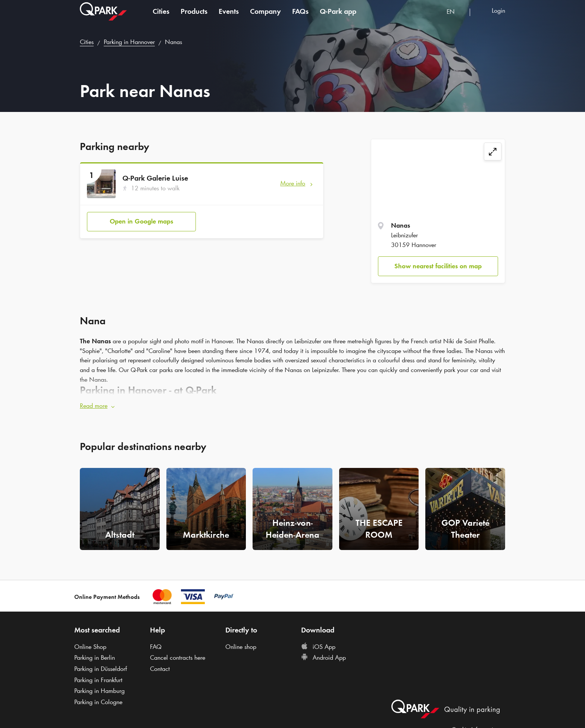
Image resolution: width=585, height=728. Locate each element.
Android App (323, 657)
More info (293, 183)
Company (265, 16)
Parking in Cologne (98, 702)
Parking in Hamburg (99, 691)
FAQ (156, 647)
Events (229, 16)
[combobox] (455, 18)
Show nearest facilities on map (438, 266)
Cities (161, 16)
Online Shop (90, 647)
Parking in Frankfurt (98, 680)
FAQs (300, 16)
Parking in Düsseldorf (101, 669)
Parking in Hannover (129, 42)
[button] (292, 406)
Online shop (241, 647)
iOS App (318, 647)
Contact (160, 669)
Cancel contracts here (178, 657)
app (338, 16)
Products (194, 16)
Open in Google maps (141, 221)
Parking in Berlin (95, 657)
